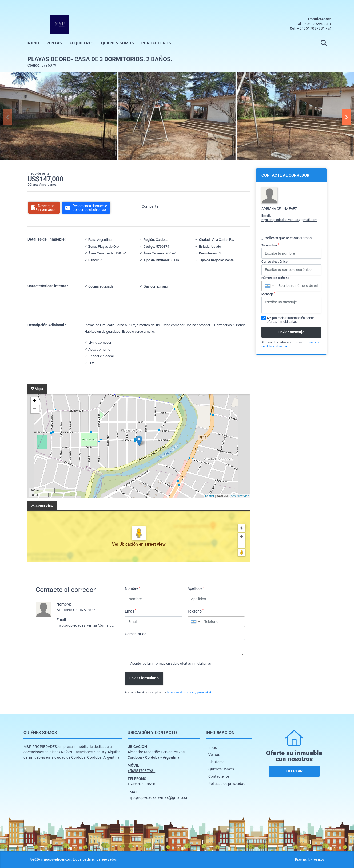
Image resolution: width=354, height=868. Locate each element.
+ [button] (35, 401)
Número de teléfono (276, 278)
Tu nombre (270, 245)
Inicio (33, 43)
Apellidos (196, 588)
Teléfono (196, 611)
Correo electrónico (275, 262)
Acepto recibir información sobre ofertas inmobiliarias (171, 663)
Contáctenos (156, 43)
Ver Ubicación (126, 544)
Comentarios (136, 634)
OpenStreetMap (239, 496)
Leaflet (210, 496)
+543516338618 (317, 24)
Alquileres (82, 43)
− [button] (35, 409)
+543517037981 (311, 28)
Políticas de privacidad (227, 784)
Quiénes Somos (118, 43)
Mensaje (268, 294)
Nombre (133, 588)
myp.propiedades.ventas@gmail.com (87, 625)
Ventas (54, 43)
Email (130, 611)
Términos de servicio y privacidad (189, 692)
